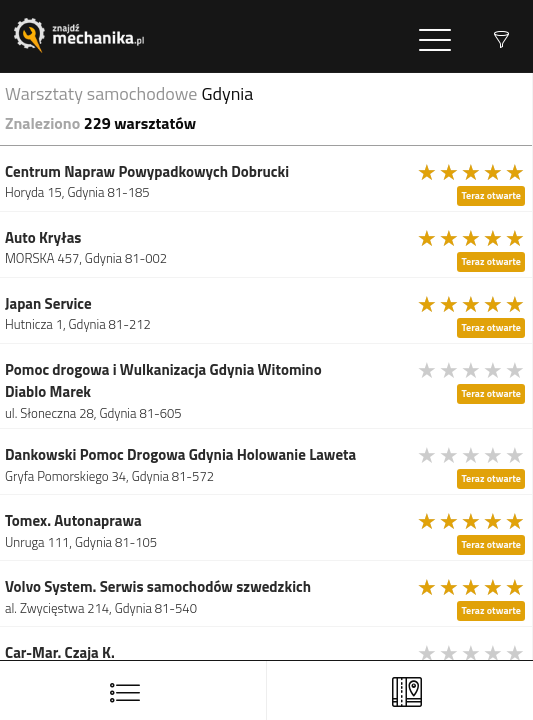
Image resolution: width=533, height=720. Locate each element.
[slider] (472, 172)
